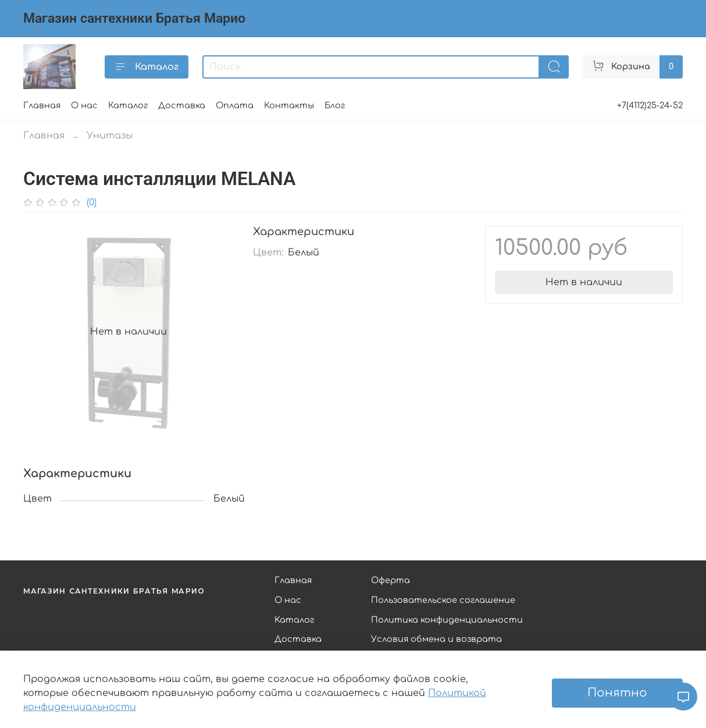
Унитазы (110, 136)
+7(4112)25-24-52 (650, 105)
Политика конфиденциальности (447, 620)
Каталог (147, 67)
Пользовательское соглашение (443, 600)
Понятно (617, 693)
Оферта (391, 580)
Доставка (182, 105)
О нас (84, 105)
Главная (42, 105)
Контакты (289, 105)
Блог (335, 105)
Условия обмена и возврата (436, 639)
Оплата (235, 105)
